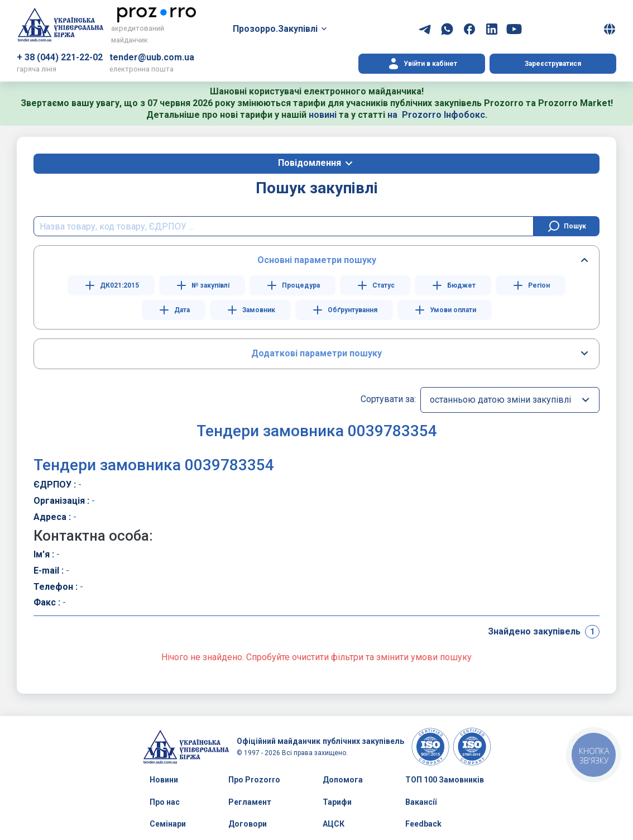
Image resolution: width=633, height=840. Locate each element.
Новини (164, 780)
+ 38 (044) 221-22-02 (60, 57)
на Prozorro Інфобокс (436, 115)
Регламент (250, 802)
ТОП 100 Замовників (445, 780)
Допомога (343, 780)
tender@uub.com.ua (152, 57)
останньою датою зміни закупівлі (500, 400)
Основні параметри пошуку (317, 260)
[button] (610, 29)
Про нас (165, 802)
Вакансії (421, 802)
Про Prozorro (254, 780)
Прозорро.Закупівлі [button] (275, 29)
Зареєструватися (553, 64)
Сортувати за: (388, 399)
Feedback (423, 824)
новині (323, 115)
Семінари (168, 824)
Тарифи (337, 802)
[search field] (284, 226)
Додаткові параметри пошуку (317, 353)
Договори (248, 824)
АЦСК (334, 824)
